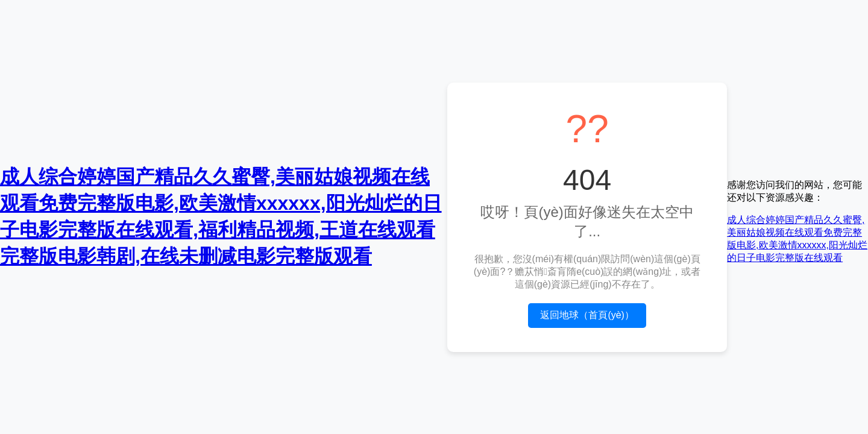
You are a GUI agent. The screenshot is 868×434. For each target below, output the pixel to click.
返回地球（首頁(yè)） (587, 315)
